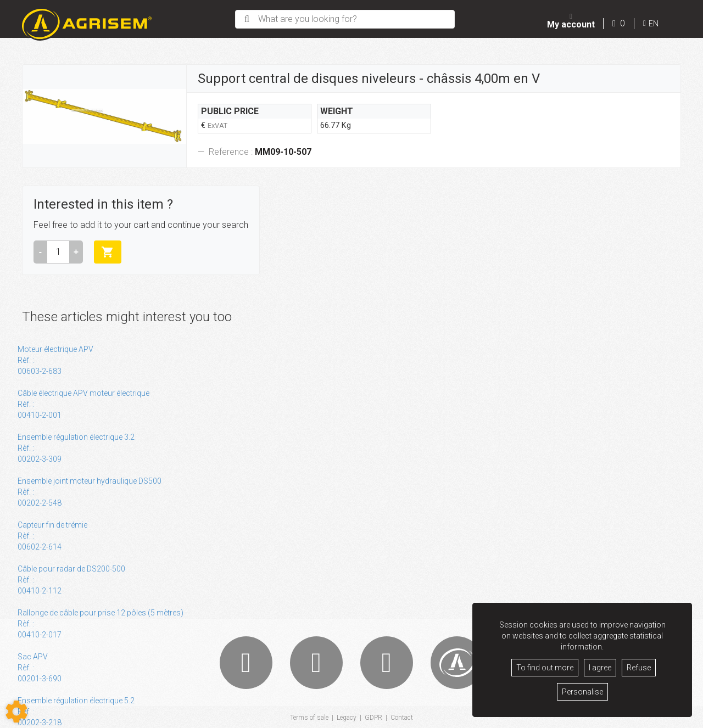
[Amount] (58, 252)
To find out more (545, 668)
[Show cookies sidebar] (16, 712)
